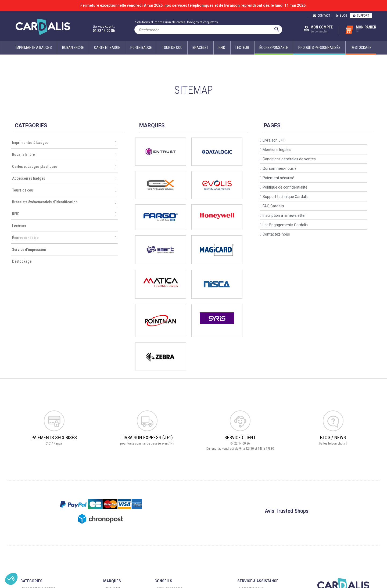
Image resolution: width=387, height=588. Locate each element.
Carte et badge (107, 48)
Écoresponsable (64, 238)
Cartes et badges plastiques (64, 167)
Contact (322, 16)
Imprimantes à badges (64, 143)
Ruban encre (73, 48)
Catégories (31, 581)
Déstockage (22, 261)
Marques (112, 581)
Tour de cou (172, 48)
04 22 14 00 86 (104, 31)
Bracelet (200, 48)
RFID (222, 48)
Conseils (163, 581)
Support (361, 16)
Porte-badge (141, 48)
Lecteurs (19, 226)
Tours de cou (64, 190)
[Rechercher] (208, 30)
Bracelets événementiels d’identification (64, 202)
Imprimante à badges (34, 48)
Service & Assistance (258, 581)
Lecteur (242, 48)
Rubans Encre (64, 155)
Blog (342, 16)
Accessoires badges (64, 179)
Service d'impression (29, 250)
